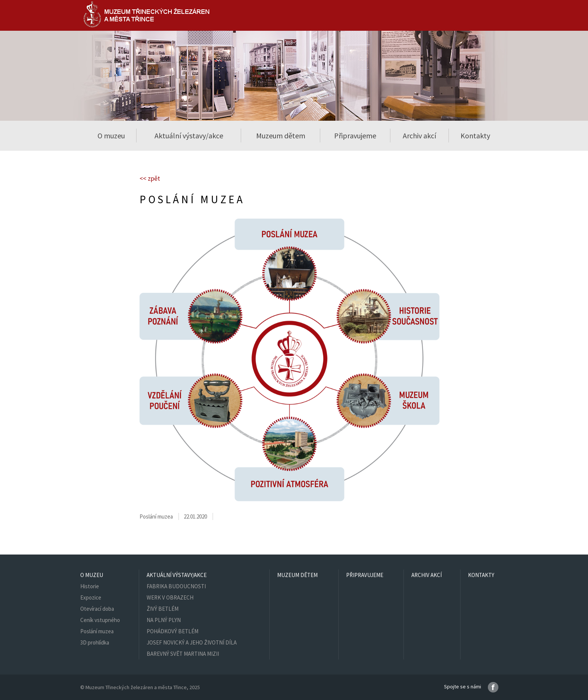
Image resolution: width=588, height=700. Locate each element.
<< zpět (150, 178)
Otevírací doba (97, 609)
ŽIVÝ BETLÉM (163, 609)
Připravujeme (355, 136)
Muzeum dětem (281, 136)
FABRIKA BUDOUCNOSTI (176, 586)
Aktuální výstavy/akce (177, 575)
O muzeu (92, 575)
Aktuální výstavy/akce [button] (189, 136)
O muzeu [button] (111, 136)
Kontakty (475, 136)
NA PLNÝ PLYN (164, 620)
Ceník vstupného (100, 620)
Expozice (91, 597)
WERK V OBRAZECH (170, 597)
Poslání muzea (97, 631)
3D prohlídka (95, 642)
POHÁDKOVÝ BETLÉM (172, 631)
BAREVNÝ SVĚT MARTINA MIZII (183, 654)
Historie (90, 586)
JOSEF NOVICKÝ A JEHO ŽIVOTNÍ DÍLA (192, 642)
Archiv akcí (419, 136)
